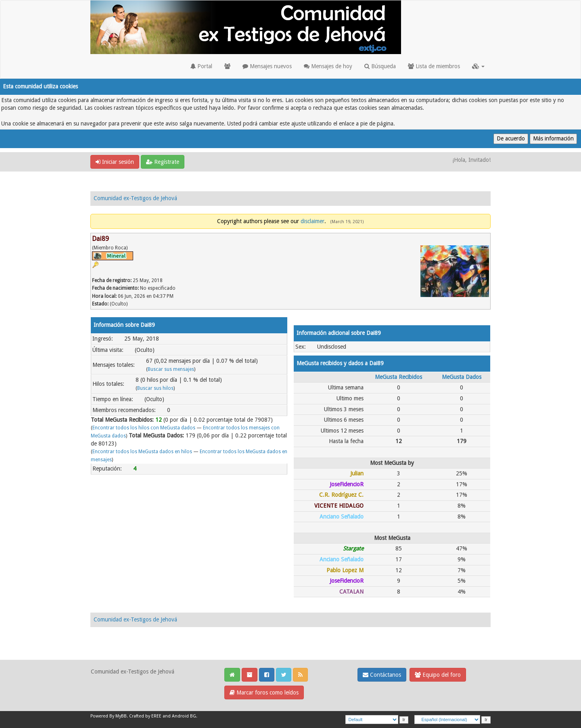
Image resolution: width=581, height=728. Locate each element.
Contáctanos (382, 675)
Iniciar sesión (115, 162)
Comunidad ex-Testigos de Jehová (135, 198)
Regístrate (163, 162)
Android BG (184, 716)
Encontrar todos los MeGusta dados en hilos (142, 452)
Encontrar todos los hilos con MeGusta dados (144, 428)
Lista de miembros (434, 66)
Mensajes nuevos (267, 66)
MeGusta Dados (462, 377)
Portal (201, 66)
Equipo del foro (438, 675)
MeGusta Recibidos (398, 377)
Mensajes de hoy (328, 66)
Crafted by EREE (145, 716)
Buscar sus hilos (155, 388)
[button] (478, 66)
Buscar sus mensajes (171, 369)
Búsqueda (380, 66)
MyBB (121, 716)
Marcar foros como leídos (264, 692)
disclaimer (312, 221)
